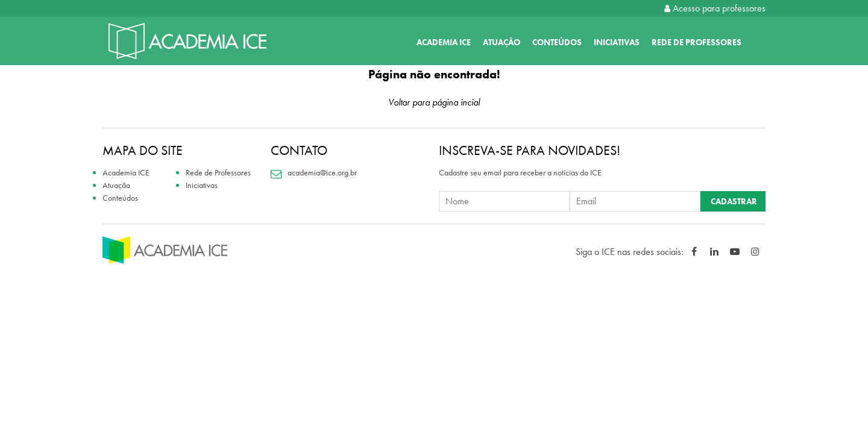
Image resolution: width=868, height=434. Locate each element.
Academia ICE (444, 42)
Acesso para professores (715, 8)
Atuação (502, 42)
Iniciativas (617, 42)
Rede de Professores (697, 42)
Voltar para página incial (434, 102)
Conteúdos (557, 42)
